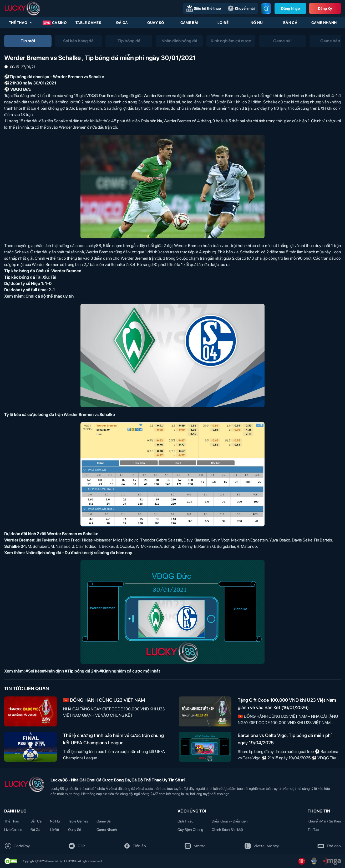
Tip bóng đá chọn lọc (29, 77)
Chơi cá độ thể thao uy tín (50, 296)
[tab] (28, 41)
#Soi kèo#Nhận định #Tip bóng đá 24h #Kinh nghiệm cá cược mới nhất (93, 671)
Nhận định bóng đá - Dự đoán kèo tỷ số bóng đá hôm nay (79, 553)
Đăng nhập (290, 8)
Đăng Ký (325, 8)
